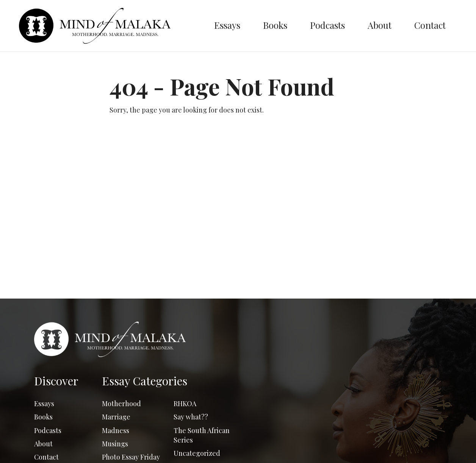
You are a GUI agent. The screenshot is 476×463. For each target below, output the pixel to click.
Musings (115, 444)
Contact (430, 25)
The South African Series (202, 435)
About (380, 25)
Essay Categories (145, 381)
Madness (116, 430)
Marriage (116, 417)
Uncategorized (197, 453)
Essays (227, 25)
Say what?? (191, 417)
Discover (56, 381)
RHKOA (185, 404)
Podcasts (327, 25)
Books (275, 25)
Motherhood (121, 404)
